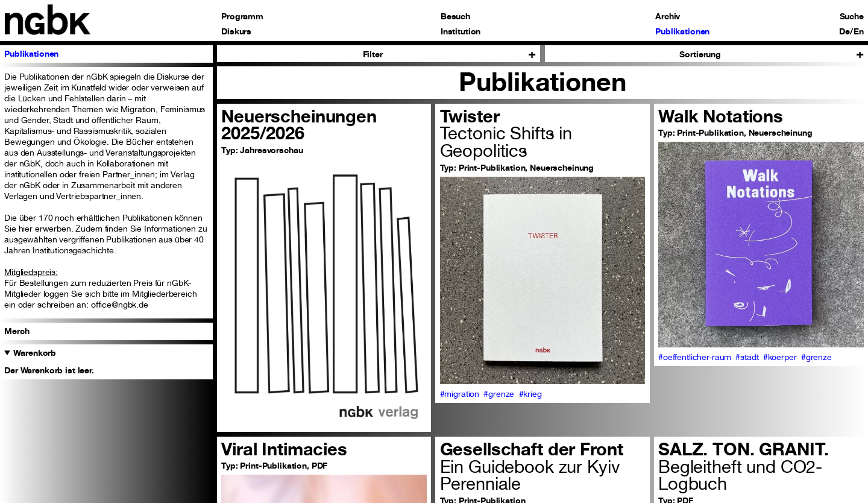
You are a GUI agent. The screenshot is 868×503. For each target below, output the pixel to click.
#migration (460, 394)
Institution (461, 31)
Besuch (455, 16)
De (844, 31)
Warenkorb (35, 353)
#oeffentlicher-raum (695, 357)
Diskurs (236, 31)
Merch (17, 331)
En (859, 31)
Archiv (668, 16)
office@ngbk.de (120, 304)
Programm (242, 16)
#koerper (780, 357)
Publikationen (682, 31)
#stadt (747, 357)
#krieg (530, 394)
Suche (852, 16)
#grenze (499, 394)
